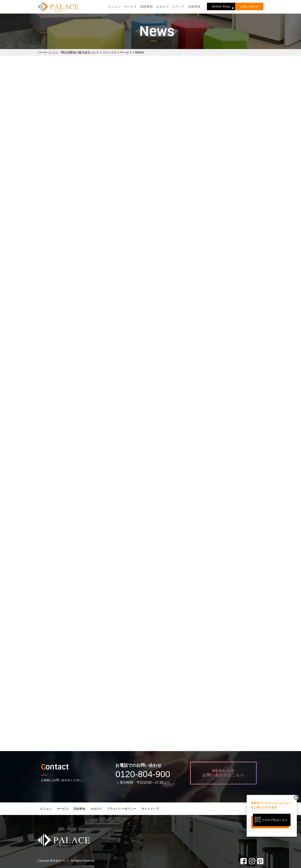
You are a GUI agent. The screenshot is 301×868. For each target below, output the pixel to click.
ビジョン (115, 7)
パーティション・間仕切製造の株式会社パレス (68, 52)
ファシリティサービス (117, 52)
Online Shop (221, 6)
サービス (130, 7)
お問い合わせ (249, 6)
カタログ (162, 7)
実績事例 (146, 7)
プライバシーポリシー (122, 809)
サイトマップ (150, 809)
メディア (178, 7)
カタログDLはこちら (275, 820)
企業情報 (194, 7)
